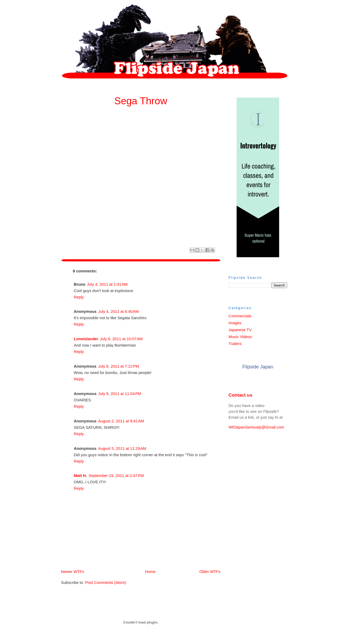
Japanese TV (240, 330)
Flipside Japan (258, 367)
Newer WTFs (73, 572)
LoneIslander (86, 339)
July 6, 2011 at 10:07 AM (121, 339)
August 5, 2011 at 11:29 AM (122, 448)
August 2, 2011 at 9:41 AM (121, 421)
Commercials (240, 316)
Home (142, 572)
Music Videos (240, 337)
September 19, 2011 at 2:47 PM (116, 476)
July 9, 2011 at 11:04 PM (120, 394)
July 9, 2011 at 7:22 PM (119, 366)
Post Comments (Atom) (106, 583)
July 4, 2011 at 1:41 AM (107, 284)
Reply (79, 297)
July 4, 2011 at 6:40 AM (118, 311)
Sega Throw (141, 101)
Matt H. (80, 476)
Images (235, 323)
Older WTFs (210, 572)
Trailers (235, 344)
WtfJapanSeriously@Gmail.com (256, 427)
